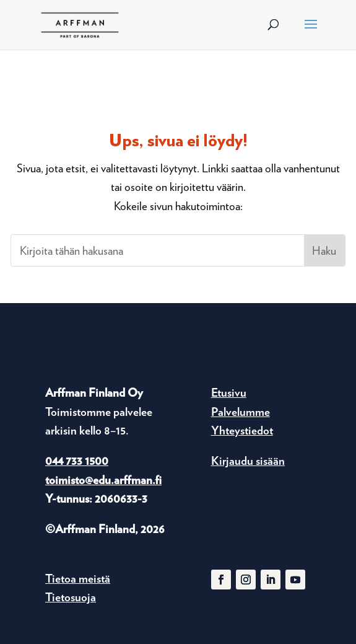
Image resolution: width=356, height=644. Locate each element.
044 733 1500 (77, 461)
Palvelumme (241, 412)
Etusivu (229, 393)
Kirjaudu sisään (248, 461)
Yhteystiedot (242, 430)
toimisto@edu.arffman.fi (103, 480)
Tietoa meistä (78, 579)
